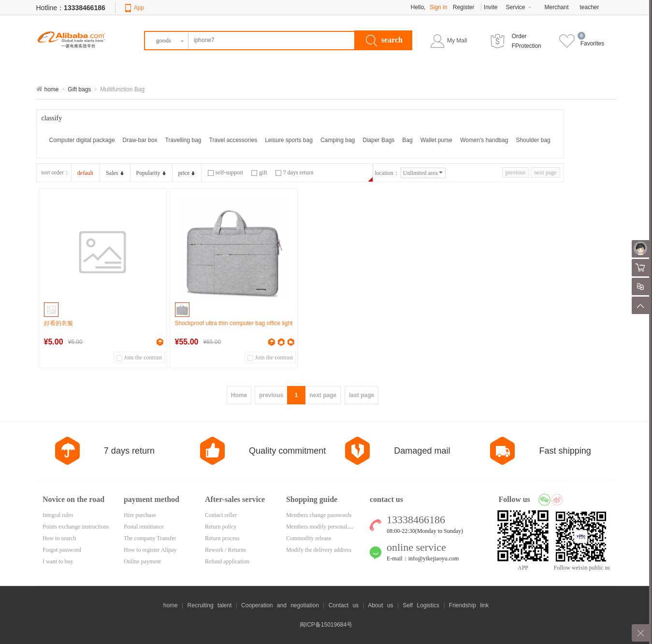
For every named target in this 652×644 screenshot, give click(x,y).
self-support (225, 172)
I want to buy (58, 561)
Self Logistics (421, 605)
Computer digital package (82, 140)
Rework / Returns (225, 550)
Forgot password (62, 550)
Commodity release (309, 538)
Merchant (557, 7)
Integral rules (58, 515)
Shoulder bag (533, 140)
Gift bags (79, 89)
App (139, 8)
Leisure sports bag (289, 140)
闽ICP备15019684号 (326, 625)
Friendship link (469, 605)
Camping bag (338, 140)
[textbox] (250, 41)
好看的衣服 (58, 323)
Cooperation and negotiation (280, 605)
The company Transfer (150, 538)
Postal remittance (144, 527)
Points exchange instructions (76, 527)
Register (464, 7)
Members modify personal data (322, 527)
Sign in (439, 7)
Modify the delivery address (319, 550)
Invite (491, 7)
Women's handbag (484, 140)
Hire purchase (140, 515)
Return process (222, 538)
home (52, 89)
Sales (115, 173)
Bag (407, 140)
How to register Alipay (150, 550)
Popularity (151, 173)
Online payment (142, 561)
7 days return (295, 172)
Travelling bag (183, 140)
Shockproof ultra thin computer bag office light (234, 323)
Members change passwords (319, 515)
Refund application (227, 561)
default (85, 173)
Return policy (221, 527)
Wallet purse (436, 140)
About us (380, 605)
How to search (59, 538)
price (187, 173)
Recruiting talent (210, 605)
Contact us (344, 605)
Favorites (592, 43)
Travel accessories (233, 140)
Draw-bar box (140, 140)
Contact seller (221, 515)
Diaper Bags (378, 140)
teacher (590, 7)
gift (259, 172)
